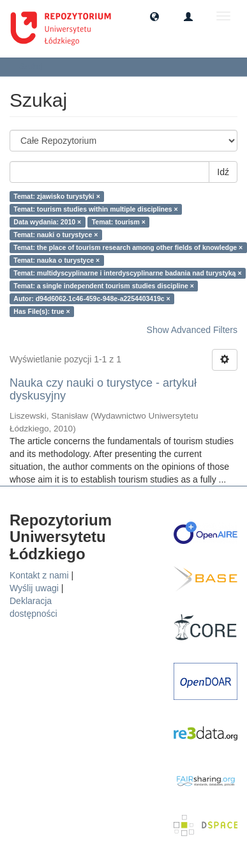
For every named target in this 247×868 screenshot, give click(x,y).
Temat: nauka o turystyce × (56, 260)
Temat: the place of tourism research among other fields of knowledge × (128, 247)
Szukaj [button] (35, 66)
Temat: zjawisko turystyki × (56, 196)
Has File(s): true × (41, 311)
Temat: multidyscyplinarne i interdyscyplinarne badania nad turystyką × (127, 273)
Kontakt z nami (39, 575)
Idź (223, 172)
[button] (154, 16)
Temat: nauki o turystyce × (56, 235)
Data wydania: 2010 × (47, 222)
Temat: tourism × (119, 222)
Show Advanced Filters (192, 330)
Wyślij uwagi (34, 588)
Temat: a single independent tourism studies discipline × (104, 286)
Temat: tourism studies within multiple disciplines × (95, 209)
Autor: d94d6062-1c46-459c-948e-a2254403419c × (92, 298)
